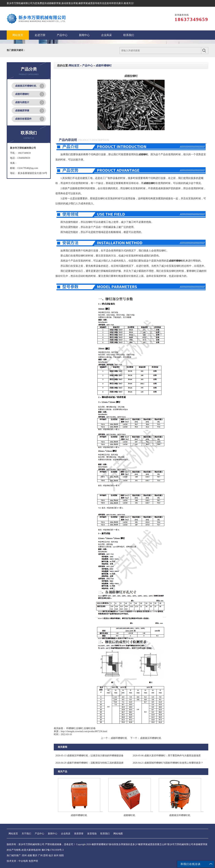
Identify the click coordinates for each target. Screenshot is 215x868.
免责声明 (33, 861)
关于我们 (26, 834)
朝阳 (61, 855)
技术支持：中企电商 (17, 861)
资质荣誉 (79, 834)
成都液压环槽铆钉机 (26, 86)
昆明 (46, 855)
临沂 (51, 855)
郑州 (24, 855)
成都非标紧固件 (23, 119)
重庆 (35, 855)
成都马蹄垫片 (22, 102)
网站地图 (118, 834)
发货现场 (92, 834)
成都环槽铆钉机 (119, 738)
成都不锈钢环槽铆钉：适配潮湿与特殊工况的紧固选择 (89, 763)
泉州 (56, 855)
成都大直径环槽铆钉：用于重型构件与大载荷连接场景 (167, 756)
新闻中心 (53, 834)
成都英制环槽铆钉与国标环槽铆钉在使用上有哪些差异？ (168, 763)
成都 (30, 855)
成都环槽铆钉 (22, 94)
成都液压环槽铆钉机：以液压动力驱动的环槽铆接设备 (89, 756)
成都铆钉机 (129, 815)
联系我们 (105, 834)
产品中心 (88, 66)
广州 (40, 855)
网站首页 (74, 66)
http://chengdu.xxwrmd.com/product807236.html (84, 731)
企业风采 (66, 834)
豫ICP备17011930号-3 (53, 850)
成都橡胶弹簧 (54, 3)
